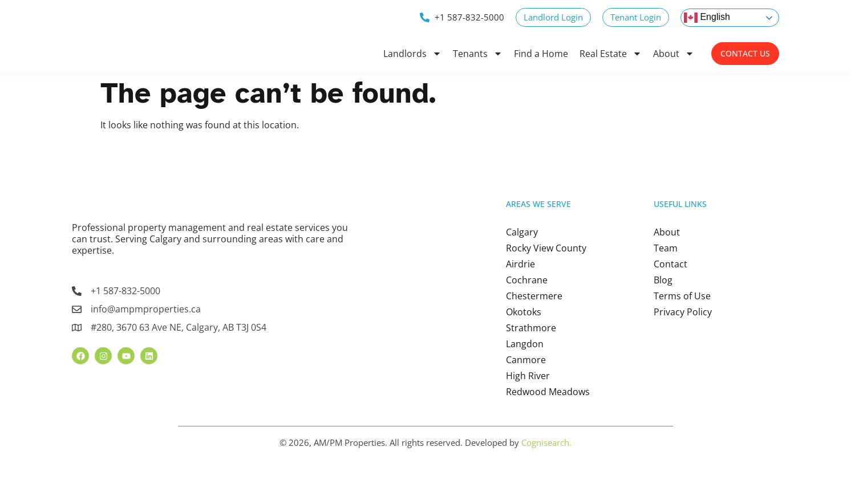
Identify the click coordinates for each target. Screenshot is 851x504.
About (674, 54)
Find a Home (541, 54)
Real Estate (611, 54)
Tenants (478, 54)
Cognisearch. (546, 477)
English (707, 18)
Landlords (412, 54)
